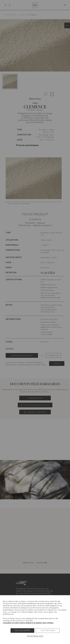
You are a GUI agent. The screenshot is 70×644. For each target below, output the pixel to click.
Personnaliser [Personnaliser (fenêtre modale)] (35, 636)
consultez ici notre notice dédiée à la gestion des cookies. (28, 623)
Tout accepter (22, 630)
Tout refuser (48, 630)
